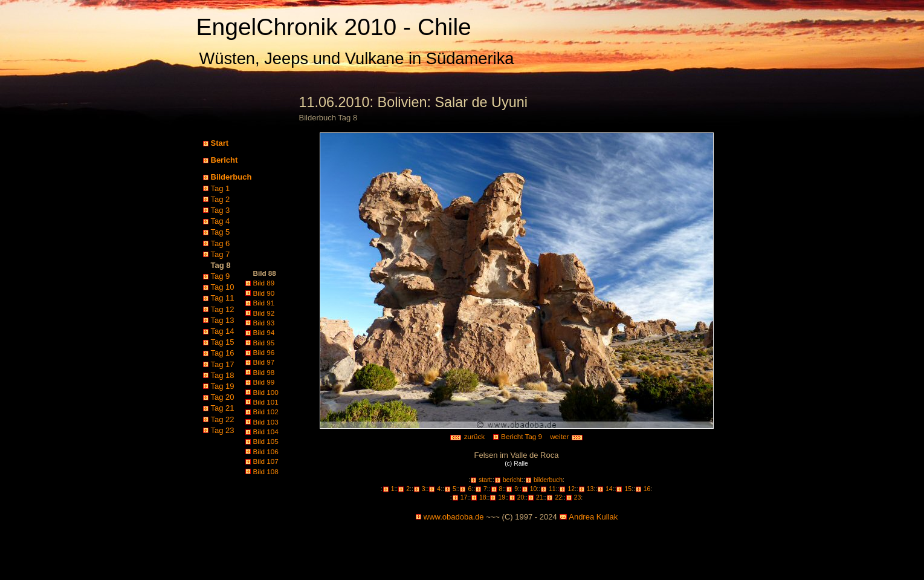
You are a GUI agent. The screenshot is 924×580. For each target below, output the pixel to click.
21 (540, 497)
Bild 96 (264, 352)
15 (628, 489)
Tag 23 (223, 430)
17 (464, 497)
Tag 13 (223, 320)
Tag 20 (223, 397)
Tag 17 (223, 364)
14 (609, 489)
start (485, 480)
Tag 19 (223, 386)
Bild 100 (266, 392)
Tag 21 (223, 408)
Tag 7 (221, 254)
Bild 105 (266, 441)
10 (534, 489)
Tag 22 (223, 419)
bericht (512, 480)
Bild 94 (264, 332)
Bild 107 (266, 461)
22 (558, 497)
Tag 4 (221, 221)
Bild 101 (266, 402)
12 (571, 489)
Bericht (225, 160)
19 (502, 497)
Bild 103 (266, 422)
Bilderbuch (231, 177)
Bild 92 (264, 313)
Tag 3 (221, 210)
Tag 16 (223, 353)
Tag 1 (221, 188)
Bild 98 (264, 372)
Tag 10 (223, 287)
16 (647, 489)
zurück (467, 436)
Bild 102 (266, 412)
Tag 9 (221, 276)
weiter (566, 436)
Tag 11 (223, 298)
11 (552, 489)
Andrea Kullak (593, 517)
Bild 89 (264, 283)
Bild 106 (266, 451)
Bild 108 (266, 471)
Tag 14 (223, 331)
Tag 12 (223, 309)
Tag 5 (221, 232)
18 (483, 497)
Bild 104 (266, 432)
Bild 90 (264, 293)
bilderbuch (548, 480)
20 (521, 497)
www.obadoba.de (454, 517)
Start (220, 143)
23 (578, 497)
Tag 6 (221, 243)
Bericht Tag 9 (522, 436)
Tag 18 (223, 375)
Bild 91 (264, 303)
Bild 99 (264, 382)
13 (590, 489)
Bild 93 (264, 323)
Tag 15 (223, 342)
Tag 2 (221, 199)
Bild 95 (264, 343)
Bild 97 (264, 362)
